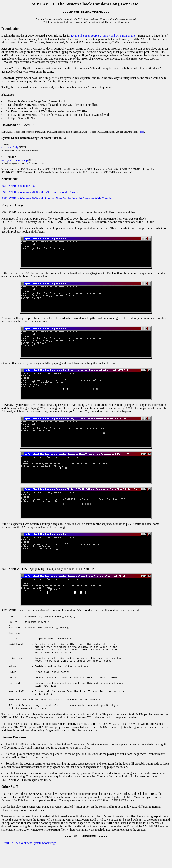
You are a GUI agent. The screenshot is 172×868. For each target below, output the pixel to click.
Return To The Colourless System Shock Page (29, 863)
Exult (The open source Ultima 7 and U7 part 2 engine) (104, 36)
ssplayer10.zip (10, 148)
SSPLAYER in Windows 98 (18, 187)
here (142, 132)
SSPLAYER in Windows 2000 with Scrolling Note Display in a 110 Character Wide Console (57, 199)
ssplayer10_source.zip (15, 161)
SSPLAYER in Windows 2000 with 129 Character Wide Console (40, 193)
